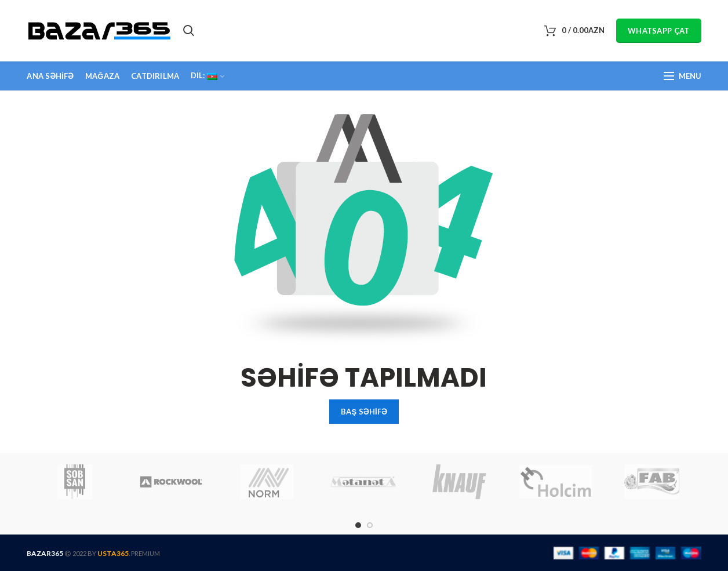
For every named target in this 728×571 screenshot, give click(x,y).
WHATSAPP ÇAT (659, 31)
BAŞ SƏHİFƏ (364, 412)
